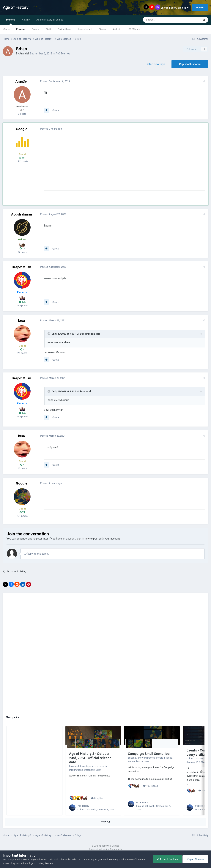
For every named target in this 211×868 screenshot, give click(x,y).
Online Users (65, 29)
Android (117, 29)
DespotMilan (21, 267)
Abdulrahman (22, 214)
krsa (21, 321)
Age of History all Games (50, 20)
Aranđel (24, 54)
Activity (26, 20)
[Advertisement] (112, 164)
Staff (48, 29)
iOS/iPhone (134, 29)
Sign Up (200, 8)
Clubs (6, 29)
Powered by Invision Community (105, 848)
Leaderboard (85, 29)
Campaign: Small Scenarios (149, 754)
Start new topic (156, 64)
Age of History (16, 7)
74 (22, 512)
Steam (102, 29)
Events (35, 29)
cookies (25, 860)
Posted (55, 81)
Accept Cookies (167, 859)
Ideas (169, 758)
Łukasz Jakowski (79, 766)
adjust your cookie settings (105, 860)
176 (22, 302)
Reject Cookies (195, 859)
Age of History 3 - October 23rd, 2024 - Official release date (90, 758)
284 (22, 158)
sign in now (83, 539)
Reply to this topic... (37, 554)
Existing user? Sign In (175, 8)
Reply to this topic (190, 64)
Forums (21, 29)
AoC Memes (63, 54)
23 (22, 248)
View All (105, 820)
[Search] (163, 20)
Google (22, 129)
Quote (56, 110)
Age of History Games (41, 863)
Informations (76, 770)
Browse (11, 21)
